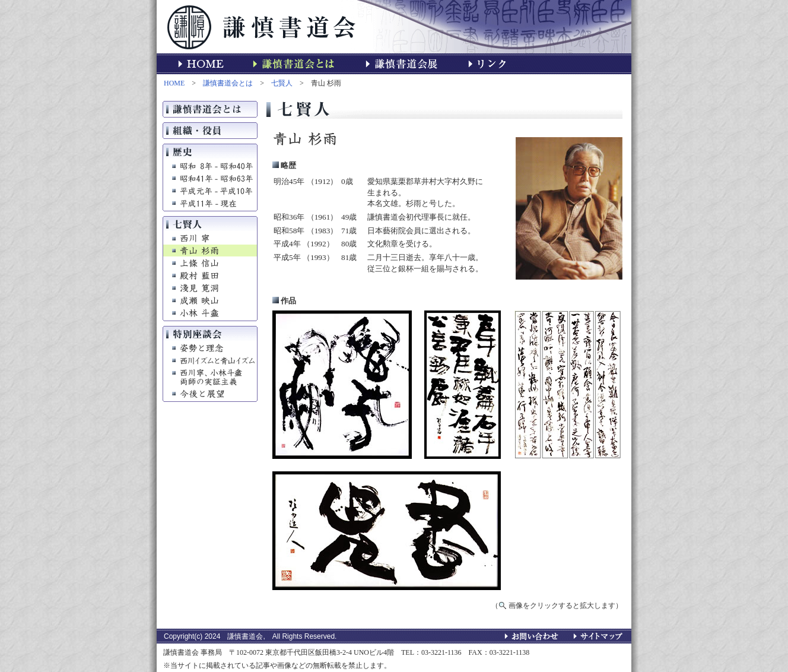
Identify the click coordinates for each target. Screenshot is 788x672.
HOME (174, 83)
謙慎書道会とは (228, 83)
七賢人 (282, 83)
